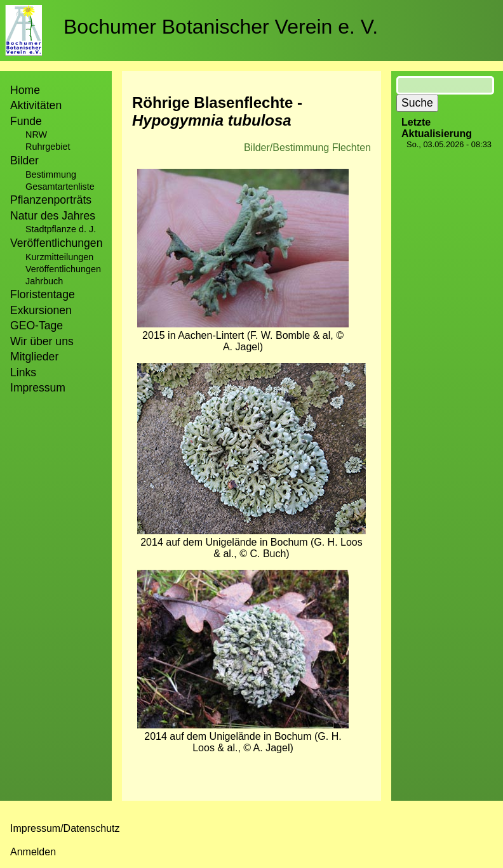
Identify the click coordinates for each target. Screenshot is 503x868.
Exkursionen (41, 310)
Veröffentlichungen (63, 269)
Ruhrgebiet (48, 147)
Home (25, 90)
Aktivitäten (36, 105)
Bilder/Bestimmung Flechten (307, 148)
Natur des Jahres (53, 216)
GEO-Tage (37, 325)
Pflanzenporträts (51, 200)
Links (23, 372)
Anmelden (33, 852)
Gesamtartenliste (60, 187)
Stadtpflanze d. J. (61, 229)
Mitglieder (34, 357)
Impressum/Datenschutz (65, 828)
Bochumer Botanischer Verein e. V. (221, 27)
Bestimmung (51, 174)
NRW (36, 135)
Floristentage (43, 294)
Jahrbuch (44, 281)
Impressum (38, 388)
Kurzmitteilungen (59, 257)
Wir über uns (42, 341)
